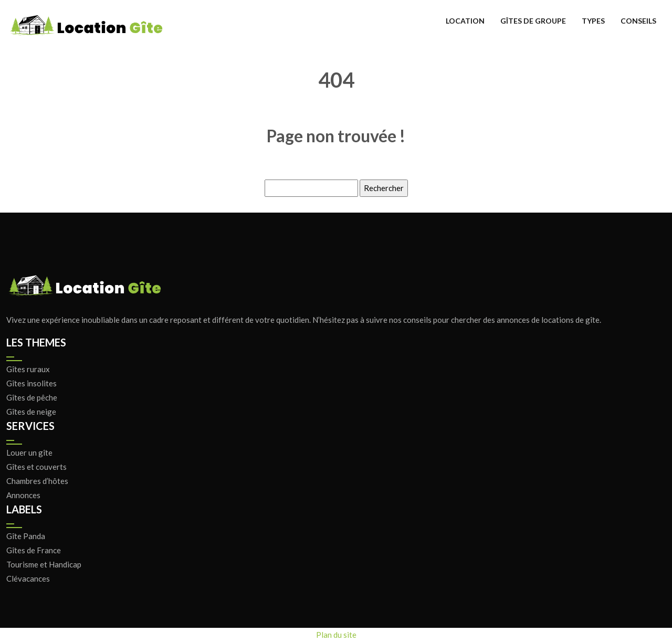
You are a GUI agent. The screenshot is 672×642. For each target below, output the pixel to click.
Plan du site (336, 635)
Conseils (638, 21)
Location (465, 21)
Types (593, 21)
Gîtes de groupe (533, 21)
